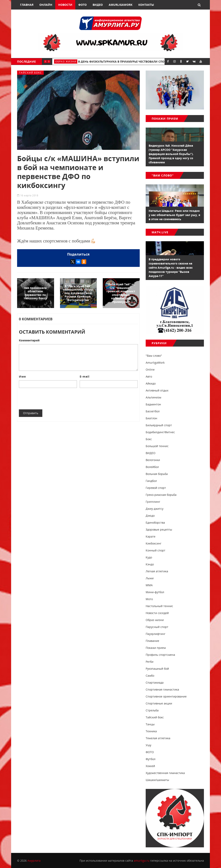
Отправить (31, 413)
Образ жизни (66, 62)
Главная (27, 5)
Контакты (146, 5)
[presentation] (49, 399)
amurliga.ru (142, 861)
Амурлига (34, 861)
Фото (82, 5)
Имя (22, 376)
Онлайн (46, 5)
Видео (98, 5)
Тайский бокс (31, 73)
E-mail (85, 376)
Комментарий (29, 340)
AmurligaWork (121, 5)
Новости (65, 5)
